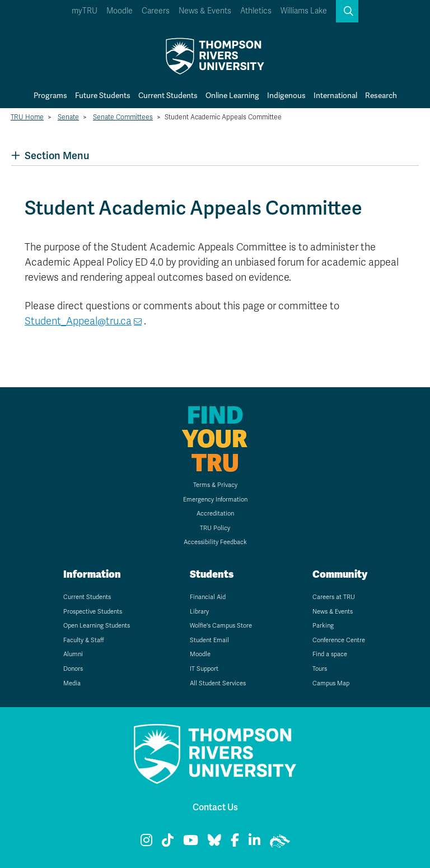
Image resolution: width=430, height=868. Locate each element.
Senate (68, 117)
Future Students (103, 95)
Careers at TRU (334, 597)
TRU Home (27, 117)
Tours (320, 669)
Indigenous (286, 95)
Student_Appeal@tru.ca (78, 321)
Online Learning (232, 95)
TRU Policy (215, 528)
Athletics (256, 11)
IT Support (204, 669)
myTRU (85, 11)
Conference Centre (339, 640)
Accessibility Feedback (215, 542)
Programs (50, 95)
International (335, 95)
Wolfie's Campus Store (221, 626)
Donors (73, 669)
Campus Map (331, 683)
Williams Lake (304, 11)
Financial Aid (208, 597)
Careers (156, 11)
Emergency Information (215, 500)
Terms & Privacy (215, 485)
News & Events (205, 11)
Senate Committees (123, 117)
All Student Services (218, 683)
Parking (323, 626)
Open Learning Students (97, 626)
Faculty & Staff (84, 640)
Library (199, 612)
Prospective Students (93, 612)
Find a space (330, 654)
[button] (347, 11)
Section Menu (50, 156)
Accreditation (215, 514)
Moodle (120, 11)
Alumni (73, 654)
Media (72, 683)
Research (381, 95)
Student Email (209, 640)
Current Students (168, 95)
